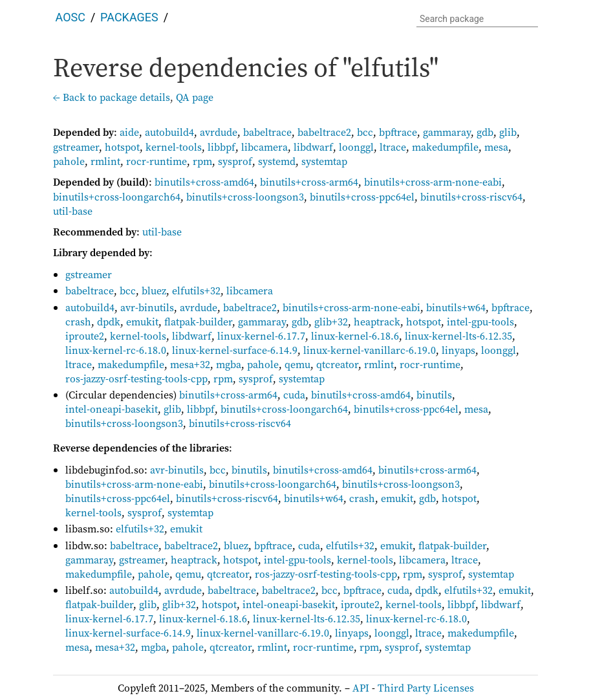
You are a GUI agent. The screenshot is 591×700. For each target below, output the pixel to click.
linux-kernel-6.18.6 (355, 336)
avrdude (219, 132)
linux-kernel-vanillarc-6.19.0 (370, 350)
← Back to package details (112, 97)
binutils (434, 395)
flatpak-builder (198, 322)
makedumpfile (445, 147)
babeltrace (267, 132)
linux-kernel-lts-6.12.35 (458, 336)
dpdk (109, 322)
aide (129, 132)
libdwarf (313, 147)
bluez (154, 290)
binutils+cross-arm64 (309, 182)
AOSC (70, 17)
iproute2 (85, 336)
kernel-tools (174, 147)
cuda (294, 395)
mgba (229, 364)
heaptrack (377, 322)
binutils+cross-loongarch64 (117, 197)
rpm (202, 161)
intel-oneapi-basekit (112, 409)
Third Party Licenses (426, 688)
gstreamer (76, 147)
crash (78, 322)
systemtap (324, 161)
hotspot (122, 147)
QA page (195, 97)
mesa (496, 147)
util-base (73, 211)
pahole (69, 161)
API (361, 688)
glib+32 (331, 322)
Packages (129, 17)
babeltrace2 (324, 132)
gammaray (447, 132)
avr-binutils (147, 307)
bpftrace (398, 132)
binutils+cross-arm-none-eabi (433, 182)
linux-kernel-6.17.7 (261, 336)
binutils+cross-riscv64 (471, 197)
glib (508, 132)
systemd (277, 161)
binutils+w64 (456, 307)
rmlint (105, 161)
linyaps (458, 350)
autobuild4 (169, 132)
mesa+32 (190, 364)
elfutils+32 (196, 290)
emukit (142, 322)
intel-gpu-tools (480, 322)
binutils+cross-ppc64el (362, 197)
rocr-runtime (156, 161)
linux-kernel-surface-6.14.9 (235, 350)
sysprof (235, 161)
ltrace (393, 147)
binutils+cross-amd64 (204, 182)
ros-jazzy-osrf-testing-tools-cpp (136, 378)
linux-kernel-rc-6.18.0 (116, 350)
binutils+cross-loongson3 (245, 197)
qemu (297, 364)
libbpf (221, 147)
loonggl (356, 147)
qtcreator (337, 364)
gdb (485, 132)
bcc (365, 132)
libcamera (264, 147)
